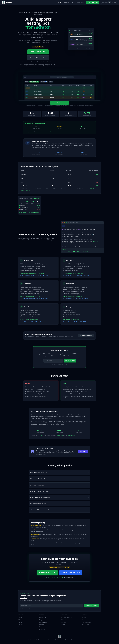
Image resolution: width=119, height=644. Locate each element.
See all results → (52, 132)
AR (115, 2)
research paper (71, 435)
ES (112, 2)
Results (74, 2)
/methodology (59, 435)
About (84, 617)
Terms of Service (87, 622)
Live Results (43, 627)
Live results (29, 190)
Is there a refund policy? (59, 485)
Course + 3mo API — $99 (71, 573)
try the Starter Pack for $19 (55, 577)
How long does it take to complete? (59, 498)
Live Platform (66, 2)
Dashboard (21, 627)
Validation (42, 625)
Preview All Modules (86, 335)
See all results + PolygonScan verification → (30, 212)
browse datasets (68, 577)
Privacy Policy (86, 625)
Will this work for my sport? (59, 504)
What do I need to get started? (59, 473)
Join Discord (83, 451)
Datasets (20, 620)
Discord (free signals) (67, 617)
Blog (78, 2)
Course (59, 2)
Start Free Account (93, 2)
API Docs (20, 625)
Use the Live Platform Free (59, 103)
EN (109, 2)
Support (63, 625)
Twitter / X (64, 620)
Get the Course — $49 (38, 52)
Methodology (43, 622)
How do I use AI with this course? (59, 491)
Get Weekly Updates (92, 605)
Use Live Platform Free (38, 58)
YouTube (63, 622)
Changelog (42, 629)
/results (42, 435)
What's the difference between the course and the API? (59, 510)
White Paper (43, 617)
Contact (85, 620)
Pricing (20, 622)
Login (83, 2)
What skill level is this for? (59, 479)
